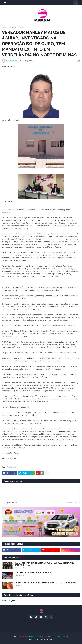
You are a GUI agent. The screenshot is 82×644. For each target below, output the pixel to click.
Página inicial (7, 28)
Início (31, 640)
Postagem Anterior (10, 503)
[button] (5, 3)
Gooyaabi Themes (61, 636)
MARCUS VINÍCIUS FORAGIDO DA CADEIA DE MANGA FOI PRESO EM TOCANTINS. (46, 583)
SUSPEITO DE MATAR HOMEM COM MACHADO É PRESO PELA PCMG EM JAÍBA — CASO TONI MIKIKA (45, 564)
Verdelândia (18, 28)
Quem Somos (40, 640)
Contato (50, 640)
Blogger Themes (35, 636)
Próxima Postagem (72, 503)
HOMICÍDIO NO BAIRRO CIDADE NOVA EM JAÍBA (33, 573)
